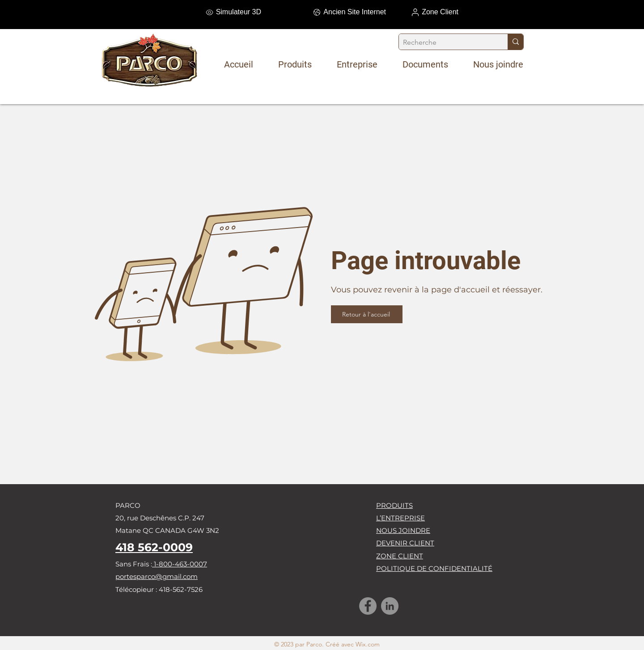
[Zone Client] (410, 12)
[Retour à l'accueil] (367, 314)
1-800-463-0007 (180, 564)
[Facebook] (368, 606)
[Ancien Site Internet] (338, 12)
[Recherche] (446, 42)
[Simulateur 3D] (213, 12)
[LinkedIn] (390, 606)
